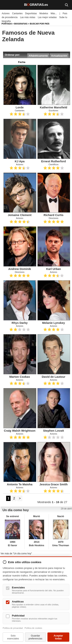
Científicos (53, 164)
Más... (54, 13)
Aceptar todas (58, 637)
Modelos (44, 13)
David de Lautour (53, 377)
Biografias (21, 24)
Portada (7, 24)
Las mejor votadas (47, 17)
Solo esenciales (13, 637)
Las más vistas (28, 17)
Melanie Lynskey (53, 323)
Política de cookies (33, 628)
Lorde (20, 107)
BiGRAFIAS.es (36, 5)
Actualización (59, 56)
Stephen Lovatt (54, 431)
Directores (54, 218)
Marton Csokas (20, 377)
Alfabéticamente (38, 56)
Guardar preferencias (36, 637)
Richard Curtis (53, 215)
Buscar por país (40, 24)
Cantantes (17, 13)
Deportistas (31, 13)
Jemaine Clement (20, 215)
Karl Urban (53, 269)
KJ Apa (20, 161)
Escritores (53, 111)
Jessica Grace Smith (53, 484)
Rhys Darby (20, 323)
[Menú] (6, 5)
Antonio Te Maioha (20, 484)
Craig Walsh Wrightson (20, 431)
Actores (6, 13)
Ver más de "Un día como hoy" (16, 554)
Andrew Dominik (20, 269)
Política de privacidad (13, 628)
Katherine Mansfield (53, 107)
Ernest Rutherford (54, 161)
